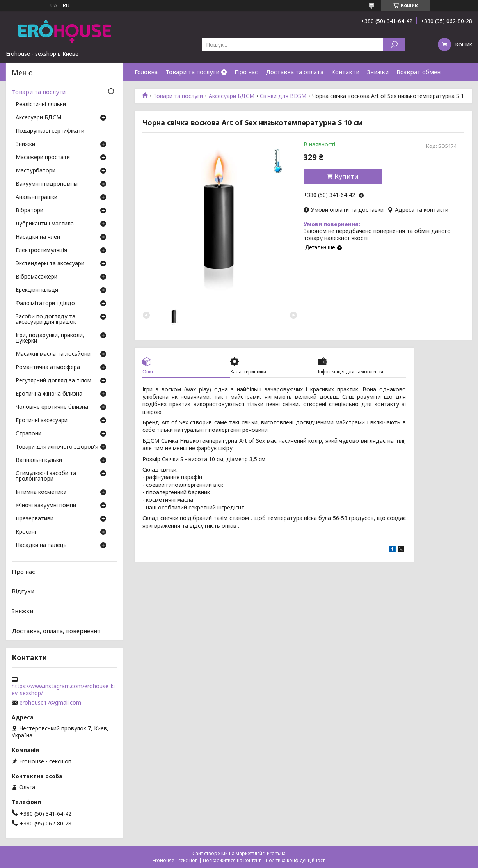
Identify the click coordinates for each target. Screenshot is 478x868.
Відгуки (23, 591)
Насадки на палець (41, 545)
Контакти (345, 72)
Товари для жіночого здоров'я (57, 447)
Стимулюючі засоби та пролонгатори (46, 476)
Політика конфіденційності (296, 860)
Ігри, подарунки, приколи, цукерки (50, 338)
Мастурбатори (36, 171)
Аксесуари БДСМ (232, 96)
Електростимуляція (41, 250)
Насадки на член (38, 237)
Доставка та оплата (295, 72)
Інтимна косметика (41, 492)
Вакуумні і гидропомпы (47, 184)
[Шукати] (394, 45)
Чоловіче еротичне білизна (52, 407)
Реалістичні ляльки (41, 105)
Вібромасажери (36, 277)
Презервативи (35, 519)
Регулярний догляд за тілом (53, 381)
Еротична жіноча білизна (49, 394)
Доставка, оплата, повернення (56, 630)
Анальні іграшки (36, 197)
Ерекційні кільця (37, 290)
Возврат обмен (418, 72)
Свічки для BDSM (283, 96)
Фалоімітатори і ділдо (45, 304)
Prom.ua (276, 853)
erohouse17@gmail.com (50, 703)
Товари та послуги (192, 72)
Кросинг (26, 532)
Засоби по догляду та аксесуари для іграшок (46, 320)
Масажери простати (43, 158)
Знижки (378, 72)
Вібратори (29, 211)
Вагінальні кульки (39, 460)
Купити (347, 176)
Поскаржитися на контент (232, 860)
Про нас (246, 72)
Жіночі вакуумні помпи (46, 506)
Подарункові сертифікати (50, 131)
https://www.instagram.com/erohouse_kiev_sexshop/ (63, 690)
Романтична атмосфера (48, 367)
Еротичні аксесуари (42, 421)
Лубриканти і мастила (45, 224)
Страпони (28, 434)
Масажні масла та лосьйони (53, 354)
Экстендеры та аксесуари (50, 264)
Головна (146, 72)
